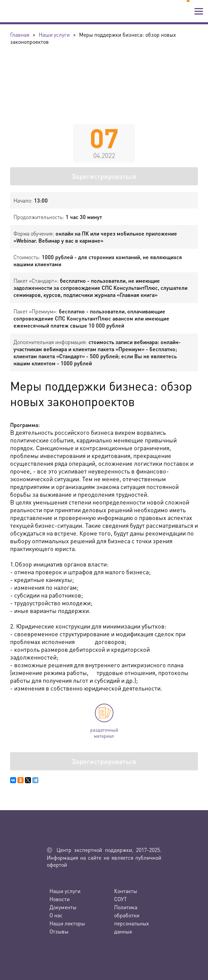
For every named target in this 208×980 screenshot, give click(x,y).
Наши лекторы (67, 923)
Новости (60, 899)
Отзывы (59, 931)
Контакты (126, 891)
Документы (63, 907)
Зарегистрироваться (104, 176)
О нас (56, 915)
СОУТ (120, 899)
